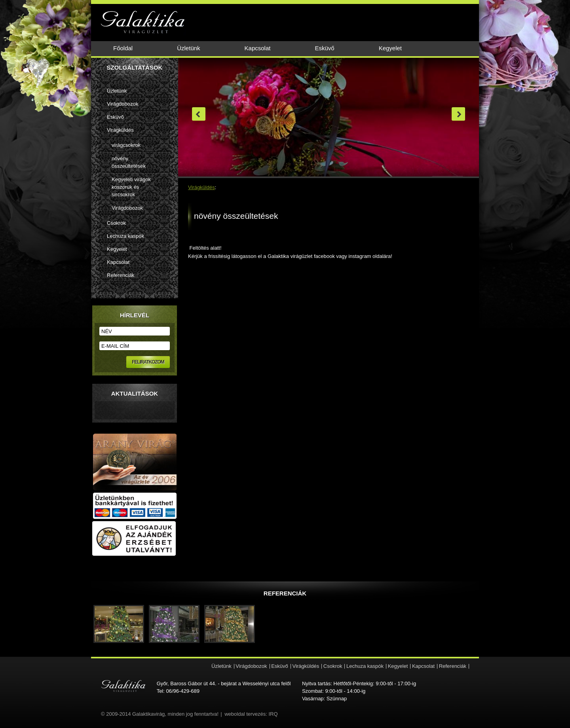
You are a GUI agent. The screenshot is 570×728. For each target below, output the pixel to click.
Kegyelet (390, 48)
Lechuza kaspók (125, 236)
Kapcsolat (258, 48)
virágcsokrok (126, 145)
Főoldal (123, 48)
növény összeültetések (129, 162)
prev (199, 114)
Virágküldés (120, 130)
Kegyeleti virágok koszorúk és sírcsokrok (131, 187)
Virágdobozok (123, 104)
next (458, 114)
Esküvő (324, 48)
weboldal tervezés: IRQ (251, 714)
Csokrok (116, 223)
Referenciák (121, 275)
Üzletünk (188, 48)
